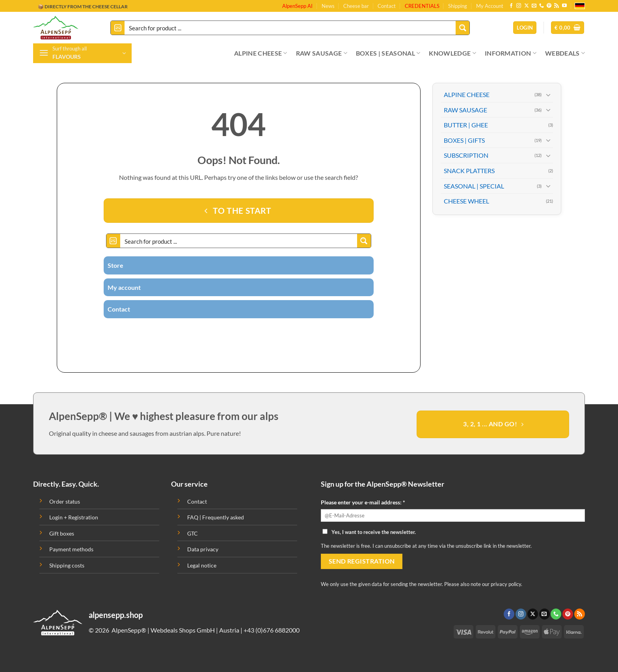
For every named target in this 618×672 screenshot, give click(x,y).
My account (124, 287)
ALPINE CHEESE (261, 53)
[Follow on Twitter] (224, 332)
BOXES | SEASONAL (388, 53)
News (328, 6)
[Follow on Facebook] (511, 6)
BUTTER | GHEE (466, 125)
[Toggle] (548, 95)
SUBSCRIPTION (466, 155)
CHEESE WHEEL (466, 201)
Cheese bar (356, 6)
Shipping (458, 6)
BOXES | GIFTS (464, 140)
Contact (387, 6)
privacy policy (506, 584)
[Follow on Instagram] (519, 6)
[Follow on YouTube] (564, 6)
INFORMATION (511, 53)
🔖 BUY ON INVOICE (61, 7)
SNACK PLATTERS (469, 171)
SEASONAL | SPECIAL (474, 186)
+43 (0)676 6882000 (272, 630)
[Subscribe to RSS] (557, 6)
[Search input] (290, 28)
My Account (490, 6)
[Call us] (542, 6)
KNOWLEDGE (452, 53)
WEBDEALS (565, 53)
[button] (568, 28)
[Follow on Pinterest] (549, 6)
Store (115, 265)
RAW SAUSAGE (322, 53)
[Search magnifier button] (463, 28)
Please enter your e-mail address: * (363, 502)
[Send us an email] (534, 6)
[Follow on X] (527, 6)
